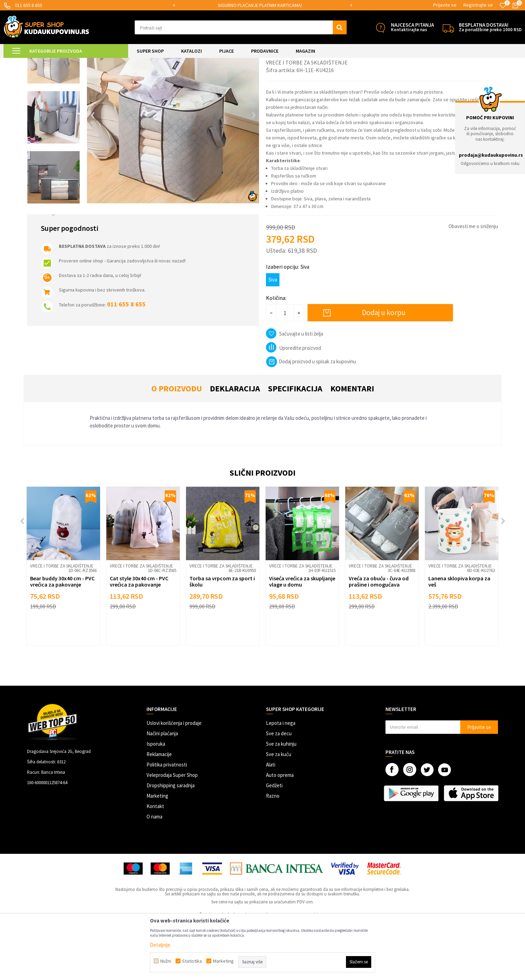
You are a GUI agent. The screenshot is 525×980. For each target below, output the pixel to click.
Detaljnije (160, 945)
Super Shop (51, 62)
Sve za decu (279, 791)
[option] (262, 5)
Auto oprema (280, 833)
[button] (241, 27)
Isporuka (156, 802)
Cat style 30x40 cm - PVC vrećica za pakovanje (139, 639)
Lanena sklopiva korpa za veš (459, 639)
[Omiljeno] (503, 6)
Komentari (352, 446)
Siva (273, 337)
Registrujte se (478, 5)
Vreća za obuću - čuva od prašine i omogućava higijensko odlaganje (379, 642)
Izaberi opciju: (288, 325)
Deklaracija (235, 446)
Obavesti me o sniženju (473, 284)
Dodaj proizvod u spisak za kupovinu (311, 419)
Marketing (157, 854)
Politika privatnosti (167, 822)
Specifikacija (295, 446)
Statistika (192, 961)
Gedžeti (274, 843)
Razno (273, 854)
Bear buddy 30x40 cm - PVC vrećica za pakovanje (62, 639)
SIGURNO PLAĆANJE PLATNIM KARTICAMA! (262, 5)
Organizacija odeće (123, 62)
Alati (271, 822)
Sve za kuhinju (281, 802)
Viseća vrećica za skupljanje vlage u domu (302, 639)
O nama (154, 874)
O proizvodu (177, 446)
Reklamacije (159, 812)
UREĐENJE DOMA (84, 62)
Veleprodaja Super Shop (172, 833)
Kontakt (155, 864)
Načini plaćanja (162, 791)
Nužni (166, 961)
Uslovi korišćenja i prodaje (174, 781)
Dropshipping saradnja (171, 843)
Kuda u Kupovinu (20, 62)
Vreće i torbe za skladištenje (172, 62)
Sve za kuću (279, 812)
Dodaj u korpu (384, 370)
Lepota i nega (281, 781)
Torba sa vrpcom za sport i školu (222, 639)
